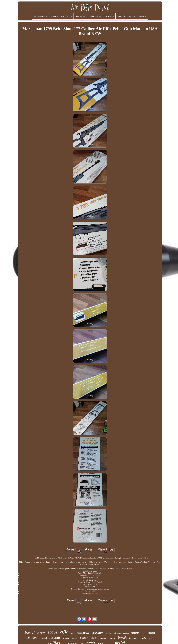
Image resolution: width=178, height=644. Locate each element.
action (109, 633)
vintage (112, 638)
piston (143, 634)
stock (151, 633)
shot (73, 633)
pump (151, 639)
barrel (30, 632)
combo (143, 638)
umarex (83, 632)
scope (53, 632)
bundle (126, 633)
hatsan (55, 637)
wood (44, 638)
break (122, 637)
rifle (64, 632)
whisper (66, 638)
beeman (133, 638)
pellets (135, 633)
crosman (98, 633)
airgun (117, 633)
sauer (84, 638)
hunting (74, 638)
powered (103, 638)
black (94, 638)
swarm (41, 633)
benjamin (33, 637)
